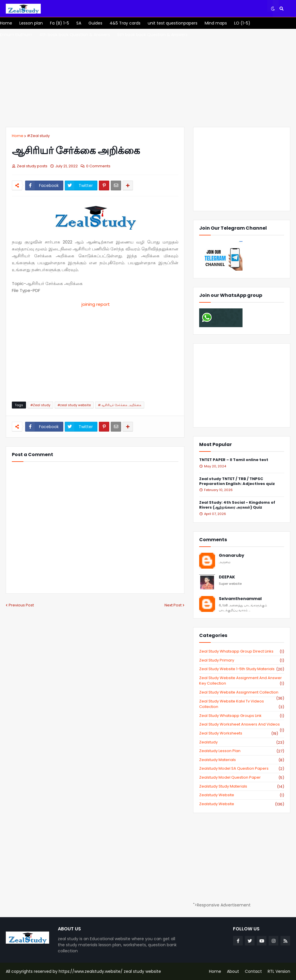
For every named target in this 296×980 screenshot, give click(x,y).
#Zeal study (38, 136)
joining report (95, 304)
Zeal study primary (242, 660)
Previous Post (21, 605)
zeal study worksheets (239, 733)
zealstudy (242, 742)
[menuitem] (6, 23)
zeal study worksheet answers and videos (242, 724)
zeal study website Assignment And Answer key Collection (242, 681)
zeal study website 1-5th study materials (242, 669)
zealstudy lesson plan (242, 751)
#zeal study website (74, 405)
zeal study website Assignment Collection (242, 692)
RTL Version (279, 971)
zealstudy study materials (242, 786)
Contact (253, 971)
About (233, 971)
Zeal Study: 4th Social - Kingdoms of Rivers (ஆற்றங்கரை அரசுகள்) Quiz (237, 505)
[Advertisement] (148, 78)
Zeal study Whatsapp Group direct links (242, 651)
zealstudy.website (242, 804)
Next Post (173, 605)
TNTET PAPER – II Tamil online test (234, 460)
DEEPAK (227, 577)
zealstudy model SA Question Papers (242, 769)
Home (18, 136)
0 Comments (98, 166)
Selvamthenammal (240, 599)
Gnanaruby (232, 555)
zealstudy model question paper (242, 777)
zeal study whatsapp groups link (242, 716)
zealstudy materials (242, 760)
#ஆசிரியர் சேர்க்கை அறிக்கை (120, 405)
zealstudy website (242, 795)
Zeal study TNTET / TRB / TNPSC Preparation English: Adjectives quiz (237, 481)
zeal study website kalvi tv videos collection (242, 704)
